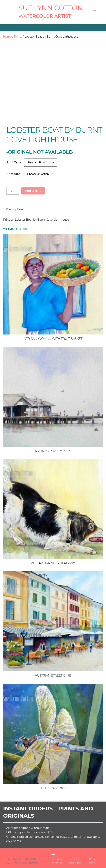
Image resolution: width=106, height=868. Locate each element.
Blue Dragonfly (53, 788)
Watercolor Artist (45, 16)
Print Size (13, 174)
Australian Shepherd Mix (53, 563)
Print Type (14, 162)
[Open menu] (95, 11)
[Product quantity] (13, 191)
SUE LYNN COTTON (51, 8)
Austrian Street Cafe (53, 676)
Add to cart (33, 191)
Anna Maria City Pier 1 (53, 451)
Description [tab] (15, 209)
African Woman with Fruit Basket (53, 339)
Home (7, 37)
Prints (18, 37)
